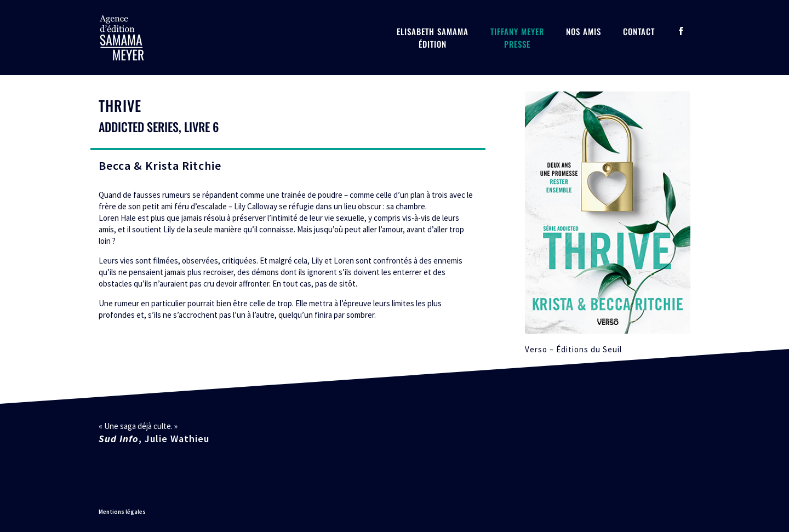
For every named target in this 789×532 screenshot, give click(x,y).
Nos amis (584, 31)
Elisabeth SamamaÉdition (433, 38)
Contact (639, 31)
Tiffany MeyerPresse (517, 38)
